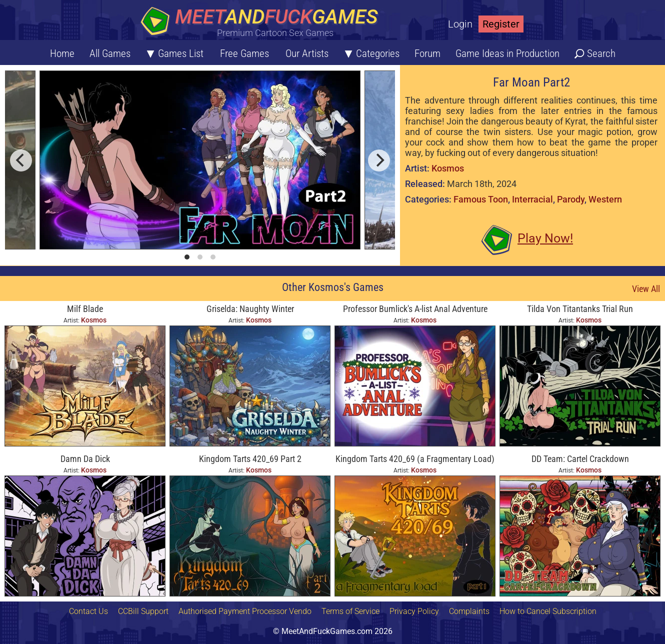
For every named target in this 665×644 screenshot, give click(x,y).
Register (501, 24)
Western (605, 199)
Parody (571, 199)
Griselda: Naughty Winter (250, 309)
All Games (110, 53)
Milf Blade (85, 309)
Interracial (532, 199)
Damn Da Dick (85, 459)
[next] (379, 160)
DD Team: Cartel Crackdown (580, 459)
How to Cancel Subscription (548, 611)
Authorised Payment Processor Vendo (245, 611)
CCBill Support (143, 611)
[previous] (21, 160)
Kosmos (448, 168)
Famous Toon (481, 199)
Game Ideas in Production (507, 53)
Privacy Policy (414, 611)
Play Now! (545, 238)
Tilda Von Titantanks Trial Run (580, 309)
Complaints (469, 611)
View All (646, 289)
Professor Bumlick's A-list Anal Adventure (415, 309)
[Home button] (262, 22)
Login (460, 24)
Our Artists (307, 53)
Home (62, 53)
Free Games (244, 53)
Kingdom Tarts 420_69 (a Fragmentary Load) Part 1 (415, 460)
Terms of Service (350, 611)
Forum (427, 53)
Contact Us (88, 611)
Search (601, 53)
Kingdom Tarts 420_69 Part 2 (250, 459)
